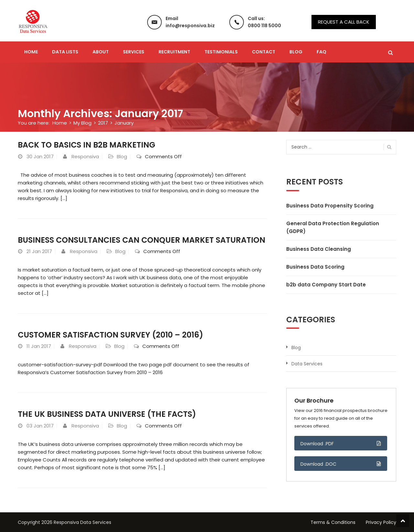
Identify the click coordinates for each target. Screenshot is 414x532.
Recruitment (174, 52)
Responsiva (85, 156)
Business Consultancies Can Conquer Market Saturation (142, 240)
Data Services (307, 364)
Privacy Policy (381, 522)
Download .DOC (319, 464)
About (101, 52)
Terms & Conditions (333, 522)
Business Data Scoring (315, 267)
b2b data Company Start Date (326, 285)
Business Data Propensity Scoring (330, 206)
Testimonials (221, 52)
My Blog (82, 123)
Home (31, 52)
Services (134, 52)
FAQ (321, 52)
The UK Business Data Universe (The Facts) (107, 414)
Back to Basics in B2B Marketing (87, 145)
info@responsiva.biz (190, 26)
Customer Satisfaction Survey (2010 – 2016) (111, 335)
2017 (103, 123)
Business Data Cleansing (319, 249)
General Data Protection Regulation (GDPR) (333, 227)
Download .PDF (317, 444)
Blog (296, 52)
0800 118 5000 (264, 26)
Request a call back (344, 22)
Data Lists (65, 52)
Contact (264, 52)
